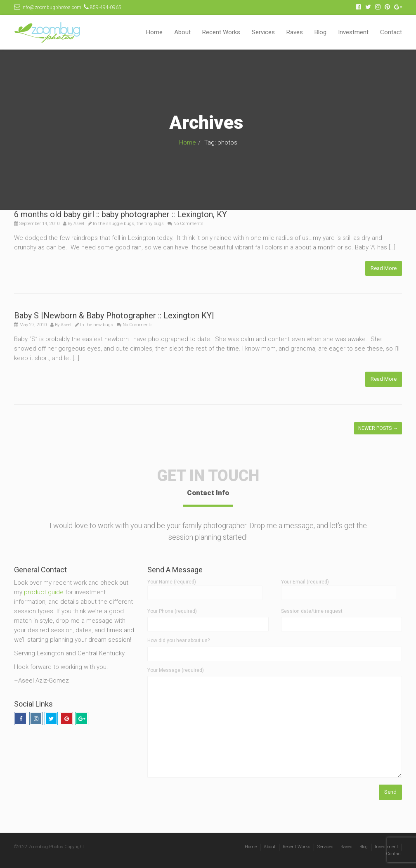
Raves (295, 32)
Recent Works (221, 32)
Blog (320, 32)
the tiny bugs (150, 224)
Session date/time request (312, 611)
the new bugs (99, 325)
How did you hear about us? (178, 640)
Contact (391, 32)
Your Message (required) (176, 670)
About (182, 32)
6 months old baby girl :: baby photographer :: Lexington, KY (121, 214)
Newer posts (378, 428)
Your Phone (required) (172, 611)
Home (154, 32)
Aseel (79, 224)
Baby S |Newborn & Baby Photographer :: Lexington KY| (114, 315)
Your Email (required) (339, 587)
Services (263, 32)
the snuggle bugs (116, 224)
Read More (384, 268)
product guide (44, 592)
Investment (353, 32)
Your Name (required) (205, 587)
